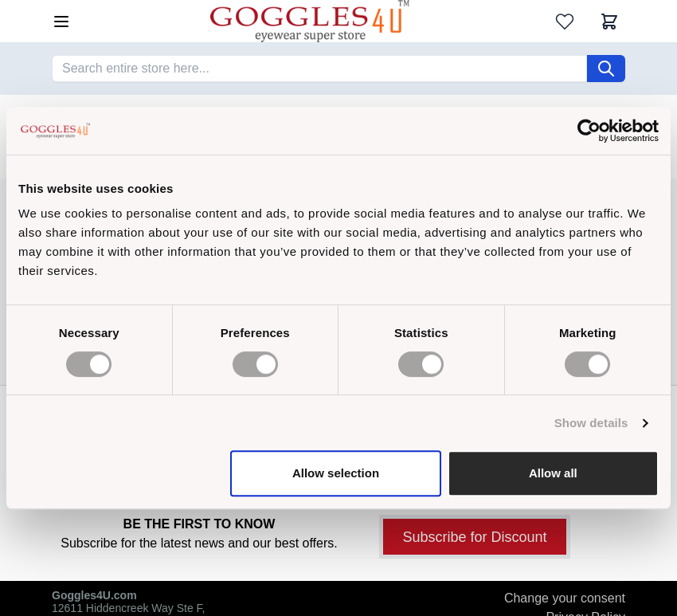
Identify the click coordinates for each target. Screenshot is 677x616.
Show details (591, 423)
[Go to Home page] (310, 21)
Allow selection (336, 473)
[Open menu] (61, 22)
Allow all (553, 473)
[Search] (606, 69)
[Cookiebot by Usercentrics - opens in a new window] (589, 131)
